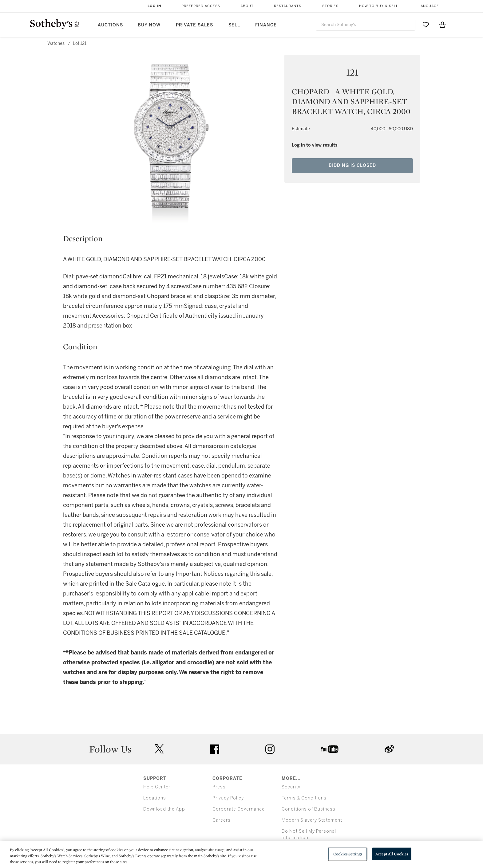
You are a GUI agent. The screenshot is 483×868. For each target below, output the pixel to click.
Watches (56, 43)
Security (291, 787)
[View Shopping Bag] (442, 25)
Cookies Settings (348, 854)
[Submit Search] (408, 25)
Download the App (164, 809)
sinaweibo (389, 749)
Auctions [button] (110, 25)
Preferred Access (201, 6)
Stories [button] (330, 6)
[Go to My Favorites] (426, 25)
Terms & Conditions (304, 798)
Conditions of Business (309, 809)
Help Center (157, 787)
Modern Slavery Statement (312, 820)
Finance (266, 25)
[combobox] (366, 25)
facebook (215, 749)
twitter (159, 749)
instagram (270, 749)
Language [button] (429, 6)
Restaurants (288, 6)
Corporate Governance (239, 809)
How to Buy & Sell (379, 6)
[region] (241, 854)
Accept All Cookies (392, 854)
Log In (154, 6)
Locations (155, 798)
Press (219, 787)
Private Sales (194, 25)
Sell (234, 25)
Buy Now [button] (149, 25)
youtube (330, 749)
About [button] (247, 6)
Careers (222, 820)
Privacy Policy (228, 798)
